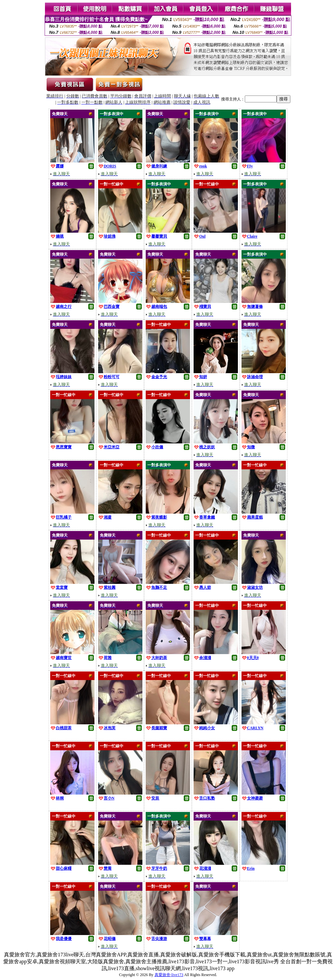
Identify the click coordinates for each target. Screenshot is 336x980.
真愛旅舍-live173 (169, 975)
